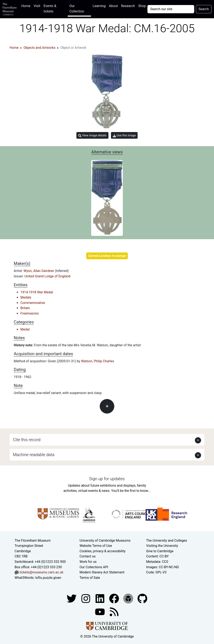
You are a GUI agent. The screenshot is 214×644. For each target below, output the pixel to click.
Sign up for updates (107, 479)
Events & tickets (50, 9)
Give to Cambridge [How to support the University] (160, 551)
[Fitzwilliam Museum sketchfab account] (129, 598)
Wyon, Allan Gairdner (39, 271)
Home (27, 6)
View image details (92, 135)
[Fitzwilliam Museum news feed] (114, 612)
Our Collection (77, 9)
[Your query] (171, 9)
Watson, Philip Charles (98, 361)
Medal (25, 329)
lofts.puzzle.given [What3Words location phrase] (48, 578)
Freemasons (30, 313)
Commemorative (33, 303)
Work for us (88, 562)
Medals (26, 297)
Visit (37, 6)
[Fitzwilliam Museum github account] (142, 598)
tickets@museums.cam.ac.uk (41, 572)
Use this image (124, 135)
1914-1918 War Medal (37, 292)
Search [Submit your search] (204, 9)
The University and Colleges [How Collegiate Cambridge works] (167, 541)
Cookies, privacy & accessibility (103, 551)
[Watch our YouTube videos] (100, 612)
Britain (25, 308)
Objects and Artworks (39, 48)
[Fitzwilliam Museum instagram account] (86, 598)
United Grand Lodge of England (47, 276)
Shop (142, 6)
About (113, 6)
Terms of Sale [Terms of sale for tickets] (90, 578)
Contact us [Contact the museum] (88, 556)
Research (128, 6)
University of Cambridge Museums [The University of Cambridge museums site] (105, 541)
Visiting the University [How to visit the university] (162, 546)
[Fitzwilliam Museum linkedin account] (114, 598)
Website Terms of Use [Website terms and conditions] (96, 546)
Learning (99, 6)
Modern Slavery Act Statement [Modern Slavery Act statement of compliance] (102, 572)
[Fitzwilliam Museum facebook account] (100, 598)
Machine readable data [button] (34, 455)
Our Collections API (94, 567)
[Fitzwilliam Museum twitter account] (72, 598)
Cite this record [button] (27, 440)
